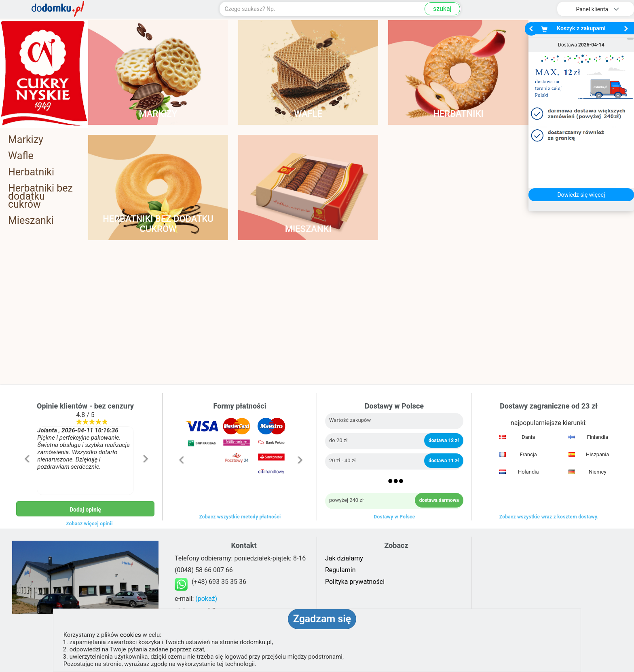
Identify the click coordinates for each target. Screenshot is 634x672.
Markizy (26, 140)
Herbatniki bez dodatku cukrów (40, 196)
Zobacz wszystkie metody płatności (240, 517)
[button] (26, 476)
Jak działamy (344, 558)
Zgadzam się (322, 619)
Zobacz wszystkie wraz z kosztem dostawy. (549, 517)
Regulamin (340, 570)
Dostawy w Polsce (394, 517)
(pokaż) (206, 599)
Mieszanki (31, 221)
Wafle (21, 156)
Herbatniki (31, 172)
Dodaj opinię (85, 510)
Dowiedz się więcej (581, 195)
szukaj (442, 9)
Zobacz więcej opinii (89, 524)
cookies (131, 635)
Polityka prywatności (355, 582)
